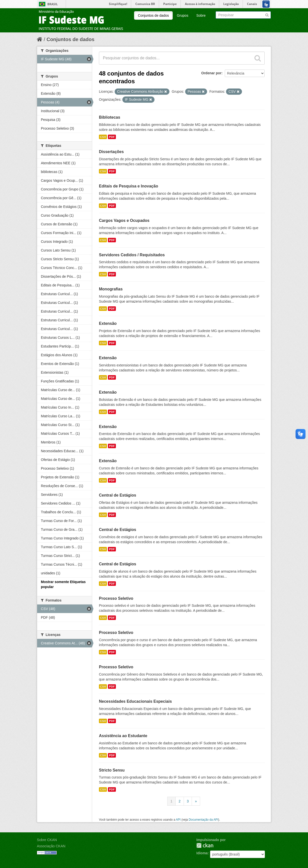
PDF (112, 137)
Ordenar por (211, 73)
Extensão (108, 323)
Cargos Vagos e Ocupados (124, 220)
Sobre (201, 15)
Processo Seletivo (116, 598)
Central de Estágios (117, 495)
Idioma (202, 853)
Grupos (183, 15)
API (178, 820)
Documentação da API (203, 820)
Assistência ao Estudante (123, 736)
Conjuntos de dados (153, 15)
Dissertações (111, 152)
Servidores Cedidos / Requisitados (132, 255)
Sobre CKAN (47, 840)
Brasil (53, 4)
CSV (103, 137)
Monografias (111, 289)
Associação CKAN (51, 846)
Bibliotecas (110, 117)
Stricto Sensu (112, 770)
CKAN (205, 845)
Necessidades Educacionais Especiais (135, 701)
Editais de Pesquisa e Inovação (128, 186)
